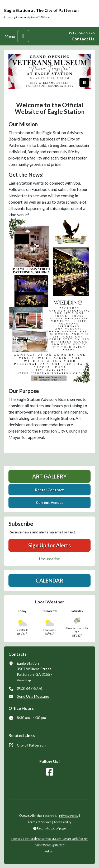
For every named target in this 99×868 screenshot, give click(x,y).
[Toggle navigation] (23, 36)
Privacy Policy (69, 816)
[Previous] (15, 71)
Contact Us (83, 39)
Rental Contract (49, 490)
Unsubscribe (49, 559)
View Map (24, 680)
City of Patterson (31, 745)
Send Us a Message (33, 696)
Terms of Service (40, 822)
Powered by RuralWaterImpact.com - (49, 842)
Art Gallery (49, 476)
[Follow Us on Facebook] (50, 772)
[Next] (84, 71)
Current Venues (50, 502)
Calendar (49, 580)
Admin (50, 851)
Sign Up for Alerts (49, 545)
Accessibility (62, 822)
